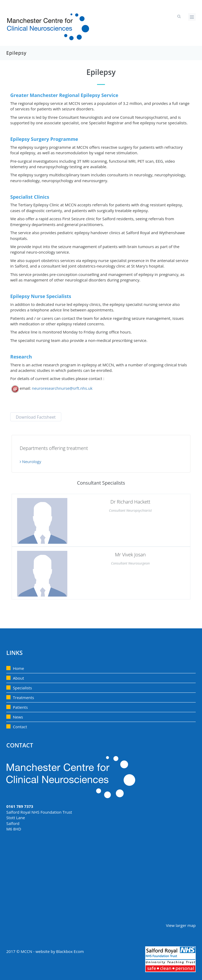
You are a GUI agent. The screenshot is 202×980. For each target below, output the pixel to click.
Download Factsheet (36, 417)
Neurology (30, 461)
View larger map (181, 925)
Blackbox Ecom (70, 951)
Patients (20, 707)
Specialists (22, 688)
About (18, 678)
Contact (20, 727)
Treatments (24, 697)
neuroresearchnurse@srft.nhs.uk (62, 388)
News (18, 717)
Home (18, 668)
